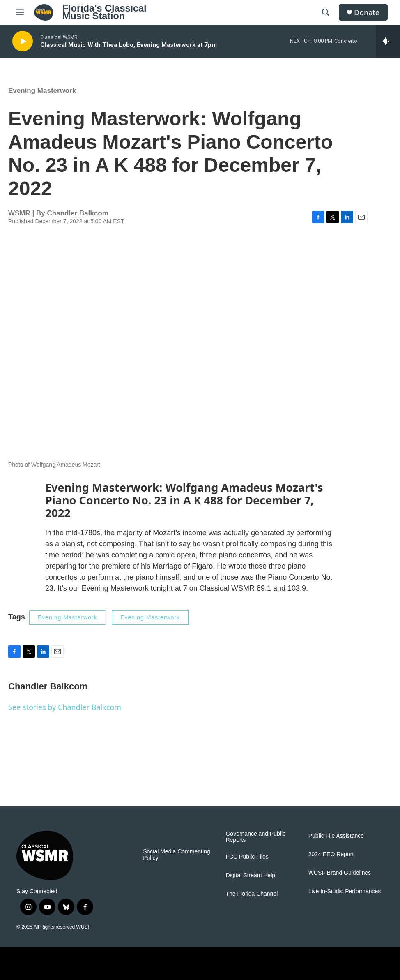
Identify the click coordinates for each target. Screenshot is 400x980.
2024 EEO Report (331, 854)
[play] (23, 41)
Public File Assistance (336, 836)
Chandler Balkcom (77, 213)
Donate (367, 13)
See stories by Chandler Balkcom (65, 707)
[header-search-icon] (326, 12)
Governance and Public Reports (255, 837)
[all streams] (388, 41)
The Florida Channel (252, 894)
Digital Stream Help (250, 875)
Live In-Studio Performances (345, 891)
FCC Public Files (247, 857)
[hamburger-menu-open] (20, 12)
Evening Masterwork (42, 91)
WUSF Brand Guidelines (340, 873)
